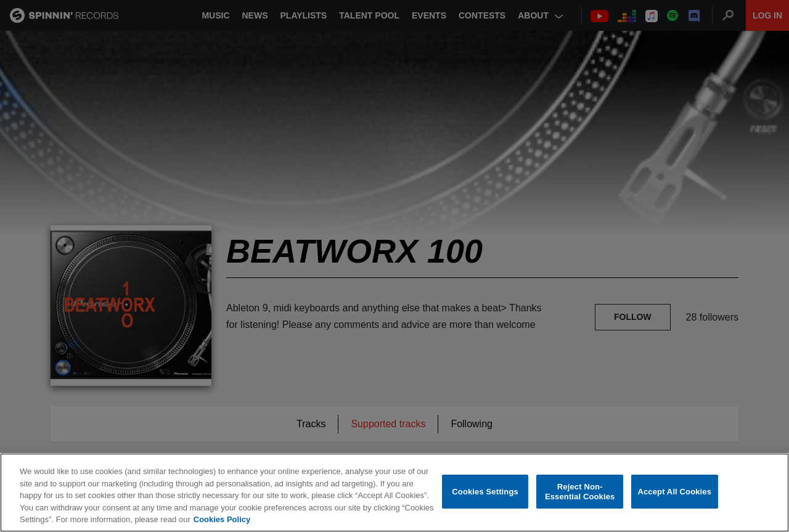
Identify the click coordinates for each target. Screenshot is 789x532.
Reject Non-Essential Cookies (580, 492)
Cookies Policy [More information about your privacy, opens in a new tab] (222, 519)
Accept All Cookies (674, 492)
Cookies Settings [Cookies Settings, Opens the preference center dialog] (485, 492)
